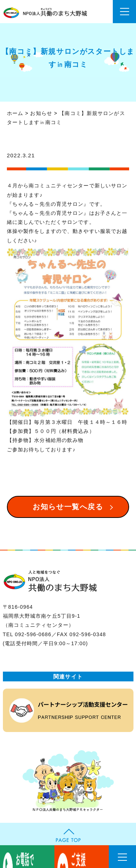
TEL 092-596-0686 (27, 634)
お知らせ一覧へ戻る (68, 507)
